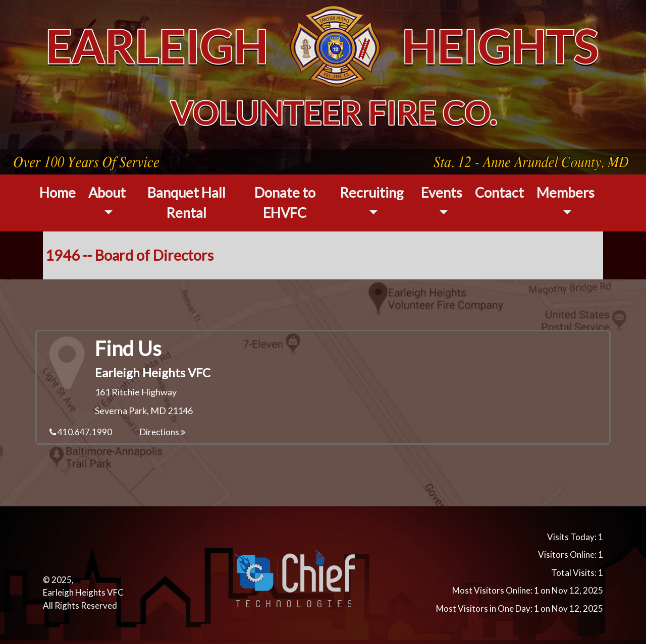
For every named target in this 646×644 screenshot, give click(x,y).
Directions (163, 432)
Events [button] (442, 192)
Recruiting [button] (372, 192)
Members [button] (566, 192)
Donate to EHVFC (285, 203)
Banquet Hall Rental (186, 203)
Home (58, 192)
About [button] (107, 192)
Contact (499, 192)
